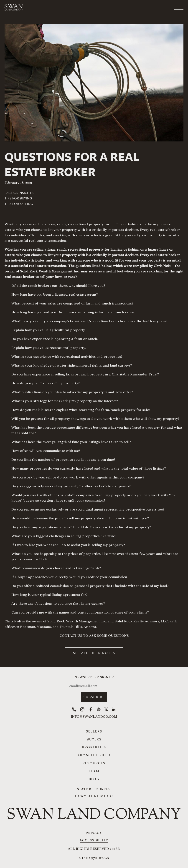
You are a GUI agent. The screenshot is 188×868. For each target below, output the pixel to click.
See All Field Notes (94, 653)
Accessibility (94, 840)
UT (90, 796)
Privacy (94, 833)
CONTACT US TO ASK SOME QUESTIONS (94, 636)
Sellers (94, 731)
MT (103, 796)
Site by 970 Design (94, 858)
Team (94, 771)
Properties (94, 747)
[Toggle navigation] (161, 7)
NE (97, 796)
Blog (94, 779)
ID (77, 796)
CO (110, 796)
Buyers (94, 739)
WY (83, 796)
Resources (94, 763)
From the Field (94, 755)
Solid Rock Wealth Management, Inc (77, 621)
